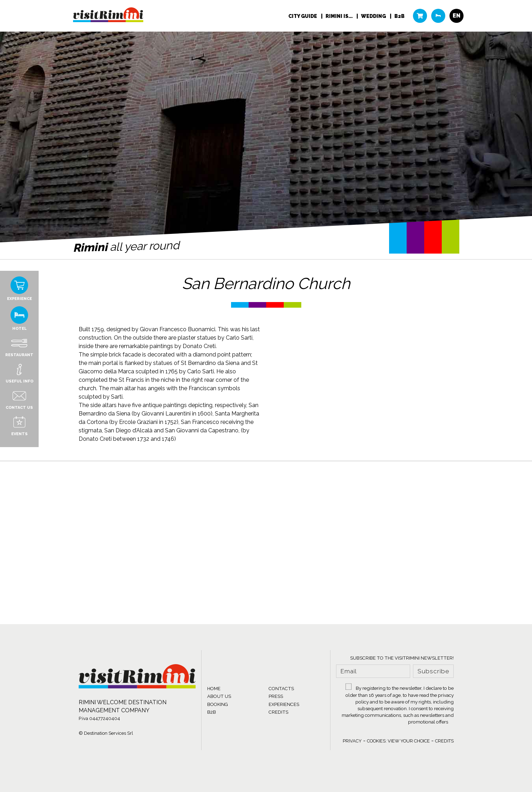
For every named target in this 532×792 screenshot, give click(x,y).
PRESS (276, 696)
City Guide (303, 16)
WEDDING (374, 16)
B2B (399, 16)
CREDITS (278, 712)
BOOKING (218, 704)
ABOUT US (219, 696)
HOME (214, 689)
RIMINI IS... (340, 16)
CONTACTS (281, 689)
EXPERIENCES (284, 704)
